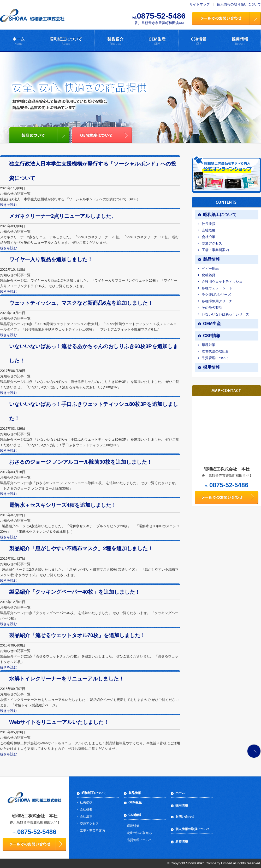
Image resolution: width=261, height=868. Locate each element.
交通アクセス (212, 243)
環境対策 (209, 345)
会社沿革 (209, 237)
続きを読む (8, 205)
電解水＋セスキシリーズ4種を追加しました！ (63, 505)
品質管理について (215, 358)
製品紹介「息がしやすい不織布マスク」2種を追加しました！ (81, 548)
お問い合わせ (185, 816)
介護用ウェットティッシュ (222, 282)
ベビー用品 (210, 268)
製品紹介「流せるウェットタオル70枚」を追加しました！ (77, 635)
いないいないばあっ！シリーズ (226, 314)
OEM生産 (212, 324)
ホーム (180, 793)
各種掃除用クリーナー (219, 301)
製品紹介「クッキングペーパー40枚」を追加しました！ (75, 592)
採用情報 (211, 367)
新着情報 (182, 842)
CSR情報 (212, 336)
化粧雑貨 (209, 275)
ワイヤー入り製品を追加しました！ (51, 259)
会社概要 (209, 230)
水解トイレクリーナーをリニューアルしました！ (67, 679)
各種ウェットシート (217, 288)
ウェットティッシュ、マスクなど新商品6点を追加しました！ (81, 303)
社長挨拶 (209, 224)
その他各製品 (212, 308)
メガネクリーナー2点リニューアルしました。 (63, 216)
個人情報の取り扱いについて (239, 4)
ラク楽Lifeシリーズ (216, 295)
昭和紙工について (220, 215)
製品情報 (211, 259)
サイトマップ (200, 4)
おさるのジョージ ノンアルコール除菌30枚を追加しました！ (81, 462)
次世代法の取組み (215, 351)
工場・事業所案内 (215, 250)
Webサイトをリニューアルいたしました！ (59, 722)
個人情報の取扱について (193, 829)
